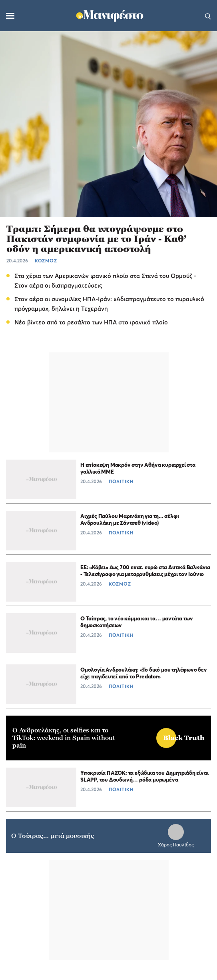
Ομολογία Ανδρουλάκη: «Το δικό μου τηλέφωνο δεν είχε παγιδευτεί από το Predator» (144, 673)
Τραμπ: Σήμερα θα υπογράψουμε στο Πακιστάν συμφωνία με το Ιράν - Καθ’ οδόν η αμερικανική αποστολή (97, 239)
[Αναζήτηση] (208, 16)
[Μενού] (10, 16)
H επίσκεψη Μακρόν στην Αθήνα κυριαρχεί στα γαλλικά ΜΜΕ (138, 468)
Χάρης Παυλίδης (176, 845)
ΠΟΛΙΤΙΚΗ (121, 481)
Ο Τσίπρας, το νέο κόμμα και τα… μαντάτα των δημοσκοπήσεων (136, 622)
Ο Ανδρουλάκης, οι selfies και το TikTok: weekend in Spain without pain (64, 738)
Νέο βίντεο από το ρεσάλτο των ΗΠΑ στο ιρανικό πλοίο (91, 322)
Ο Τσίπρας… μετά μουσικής (53, 836)
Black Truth (184, 738)
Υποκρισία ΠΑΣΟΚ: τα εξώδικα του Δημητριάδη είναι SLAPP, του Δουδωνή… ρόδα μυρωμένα (144, 776)
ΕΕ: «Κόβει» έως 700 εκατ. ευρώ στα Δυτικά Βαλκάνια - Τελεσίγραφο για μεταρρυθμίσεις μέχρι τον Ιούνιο (145, 570)
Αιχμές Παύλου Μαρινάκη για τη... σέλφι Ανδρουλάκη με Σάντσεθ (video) (129, 519)
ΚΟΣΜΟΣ (46, 261)
